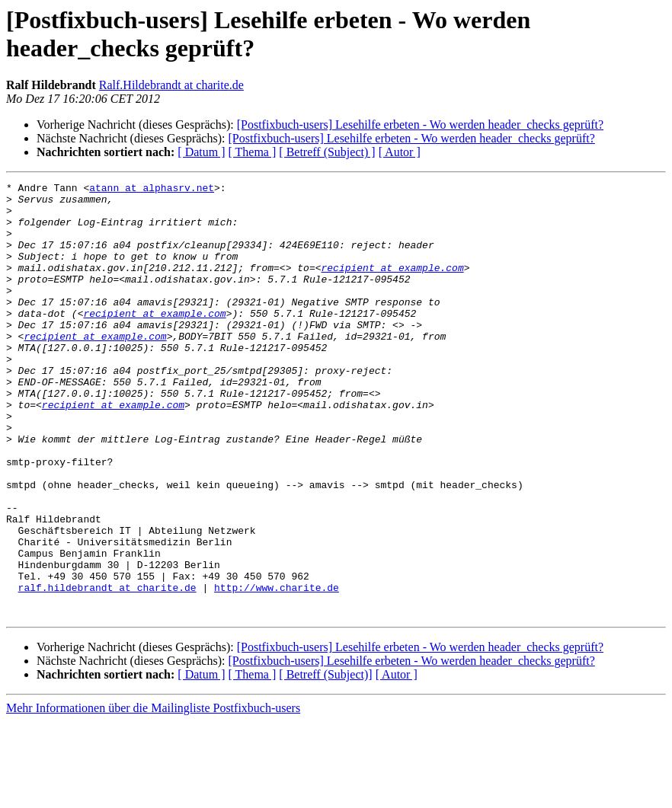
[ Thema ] (253, 152)
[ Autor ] (400, 152)
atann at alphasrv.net (152, 190)
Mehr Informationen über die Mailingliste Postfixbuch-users (153, 795)
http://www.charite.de (277, 669)
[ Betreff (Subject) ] (327, 152)
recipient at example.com (392, 286)
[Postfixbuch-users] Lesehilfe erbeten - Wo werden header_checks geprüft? (420, 125)
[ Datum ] (201, 152)
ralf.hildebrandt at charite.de (107, 669)
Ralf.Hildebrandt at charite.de (171, 85)
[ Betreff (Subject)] (325, 761)
